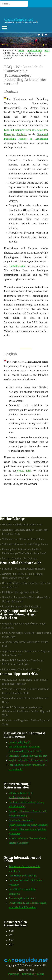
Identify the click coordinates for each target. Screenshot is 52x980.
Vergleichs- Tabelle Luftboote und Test (28, 760)
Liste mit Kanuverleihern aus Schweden (26, 130)
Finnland (22, 134)
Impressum (13, 974)
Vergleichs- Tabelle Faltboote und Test (28, 756)
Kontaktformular (18, 266)
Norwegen (9, 134)
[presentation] (3, 45)
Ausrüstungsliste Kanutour (22, 898)
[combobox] (14, 4)
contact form (23, 471)
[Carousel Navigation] (26, 45)
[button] (5, 28)
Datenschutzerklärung (33, 974)
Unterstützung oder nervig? (22, 876)
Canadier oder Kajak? (19, 742)
